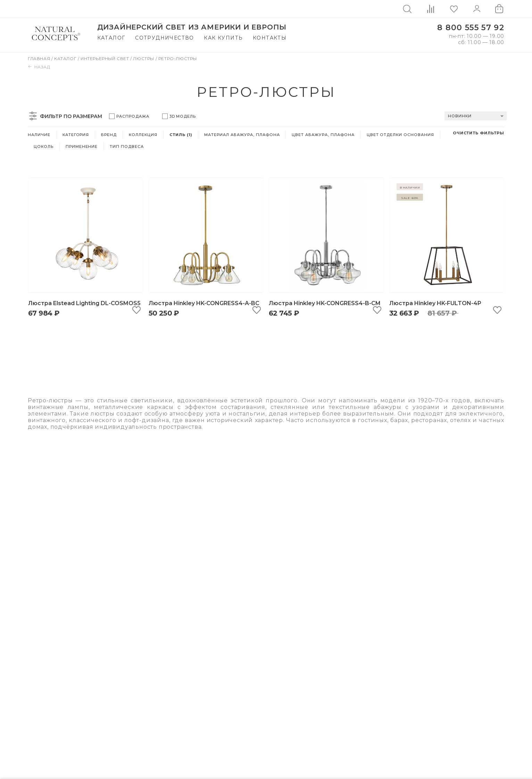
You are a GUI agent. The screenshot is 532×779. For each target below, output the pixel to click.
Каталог (111, 38)
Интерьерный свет (105, 58)
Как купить (223, 38)
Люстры (144, 58)
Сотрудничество (165, 38)
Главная (40, 58)
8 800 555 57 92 (471, 28)
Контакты (270, 38)
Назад (39, 67)
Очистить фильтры (479, 133)
